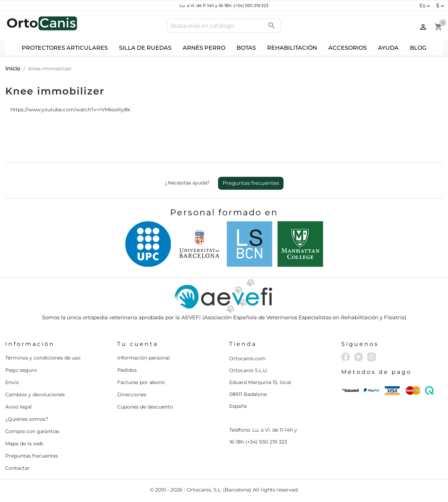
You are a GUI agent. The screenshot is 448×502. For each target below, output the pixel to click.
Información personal (143, 358)
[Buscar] (224, 26)
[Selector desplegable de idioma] (426, 6)
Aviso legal (19, 407)
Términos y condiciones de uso (43, 358)
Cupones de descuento (145, 407)
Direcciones (132, 395)
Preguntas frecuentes (251, 183)
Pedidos (127, 370)
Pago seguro (21, 370)
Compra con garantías (32, 431)
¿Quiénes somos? (27, 419)
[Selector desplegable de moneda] (441, 6)
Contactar (17, 468)
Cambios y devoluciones (35, 395)
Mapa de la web (24, 444)
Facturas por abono (141, 382)
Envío (12, 382)
